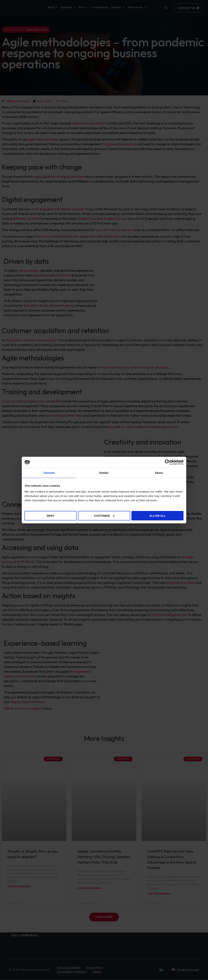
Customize (104, 515)
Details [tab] (104, 473)
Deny (51, 515)
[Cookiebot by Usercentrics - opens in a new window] (168, 462)
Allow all (158, 515)
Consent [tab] (49, 473)
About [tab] (159, 473)
